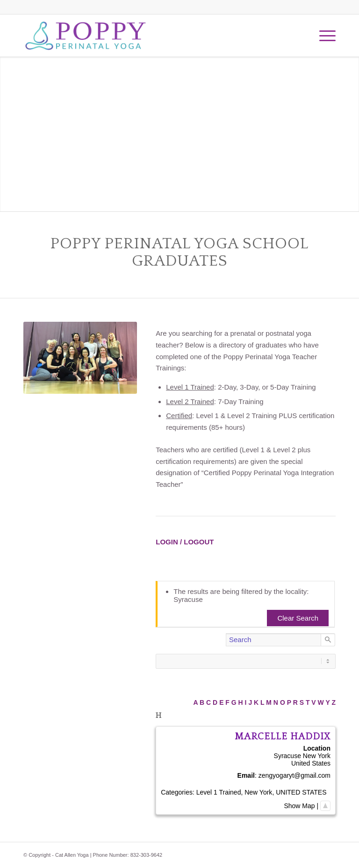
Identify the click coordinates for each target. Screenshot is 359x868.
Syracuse (287, 756)
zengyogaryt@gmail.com (294, 775)
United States (311, 763)
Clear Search (298, 618)
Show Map (299, 806)
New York (317, 756)
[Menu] (323, 36)
